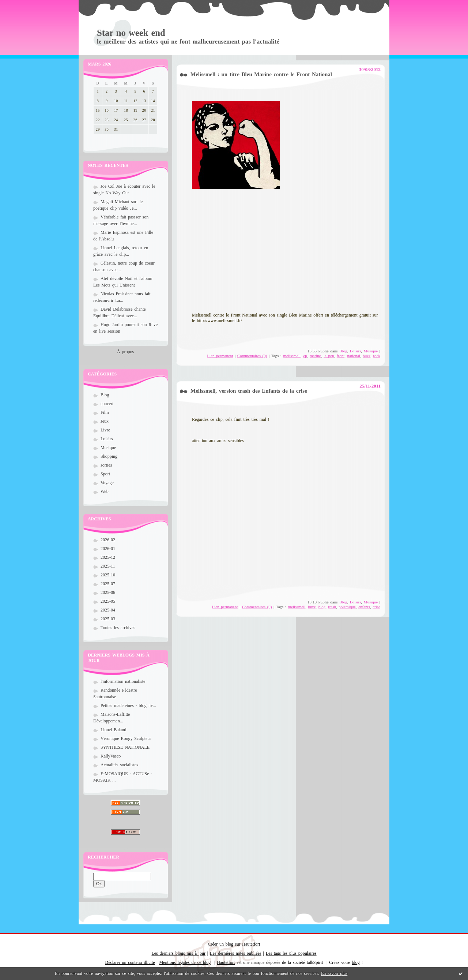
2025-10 (108, 575)
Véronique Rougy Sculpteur (126, 738)
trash (332, 607)
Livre (105, 430)
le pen (329, 356)
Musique (108, 448)
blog (322, 607)
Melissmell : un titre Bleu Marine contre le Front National (261, 74)
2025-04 (108, 610)
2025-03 (108, 619)
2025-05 (108, 601)
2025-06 (108, 592)
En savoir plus (334, 973)
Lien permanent (220, 356)
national (354, 356)
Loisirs (107, 439)
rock (377, 356)
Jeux (105, 421)
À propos (125, 352)
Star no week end (131, 33)
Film (105, 412)
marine (315, 356)
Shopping (109, 456)
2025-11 (108, 566)
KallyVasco (111, 756)
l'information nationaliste (123, 681)
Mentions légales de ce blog (185, 962)
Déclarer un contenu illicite (130, 962)
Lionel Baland (113, 730)
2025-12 (108, 557)
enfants (364, 607)
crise (376, 607)
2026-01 (108, 549)
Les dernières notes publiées (236, 953)
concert (107, 404)
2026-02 (108, 540)
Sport (105, 474)
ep (305, 356)
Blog (105, 395)
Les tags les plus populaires (291, 953)
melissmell (292, 356)
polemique (347, 607)
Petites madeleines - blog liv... (128, 706)
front (341, 356)
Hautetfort (251, 944)
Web (105, 491)
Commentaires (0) (252, 356)
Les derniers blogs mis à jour (178, 953)
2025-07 (108, 584)
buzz (367, 356)
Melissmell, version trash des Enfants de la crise (249, 391)
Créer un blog (221, 944)
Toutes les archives (118, 628)
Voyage (107, 483)
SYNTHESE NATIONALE (125, 747)
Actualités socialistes (119, 765)
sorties (106, 465)
